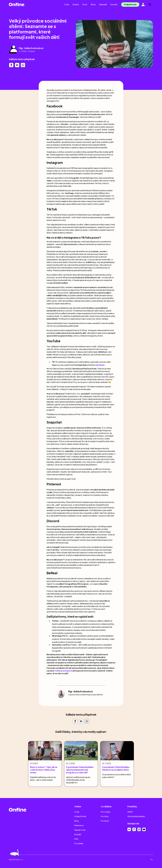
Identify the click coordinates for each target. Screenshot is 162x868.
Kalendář (103, 4)
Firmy (85, 4)
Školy (93, 4)
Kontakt (114, 4)
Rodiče (76, 4)
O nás (67, 4)
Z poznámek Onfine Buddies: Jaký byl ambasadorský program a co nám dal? (80, 770)
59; (152, 860)
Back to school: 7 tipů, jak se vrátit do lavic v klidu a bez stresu (44, 770)
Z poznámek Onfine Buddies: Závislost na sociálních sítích (116, 768)
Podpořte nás (130, 4)
